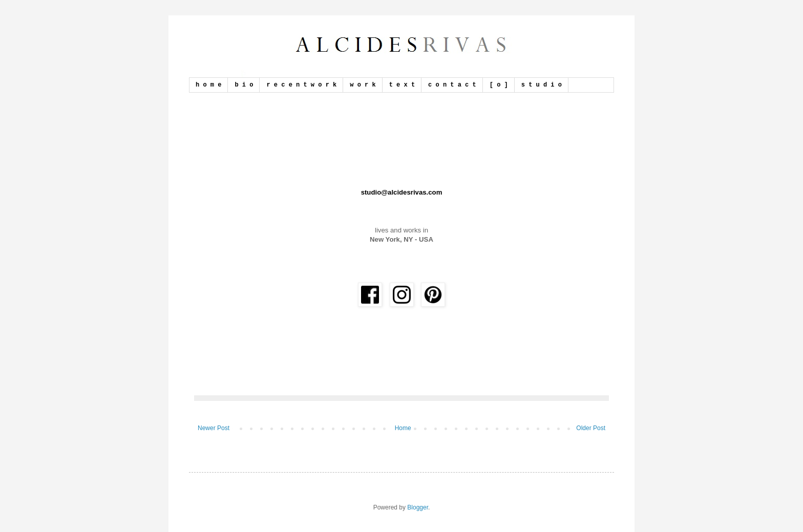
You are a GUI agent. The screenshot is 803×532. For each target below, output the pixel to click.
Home (403, 428)
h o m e (208, 85)
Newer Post (214, 428)
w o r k (363, 85)
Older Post (591, 428)
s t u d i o (542, 85)
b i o (244, 85)
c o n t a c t (452, 85)
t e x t (402, 85)
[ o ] (499, 85)
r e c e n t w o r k (301, 85)
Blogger (418, 507)
